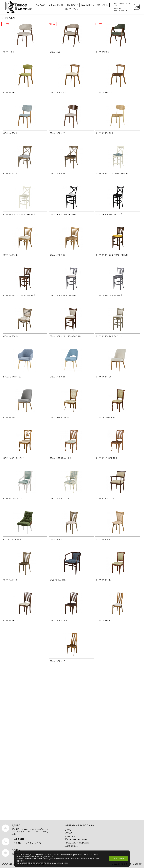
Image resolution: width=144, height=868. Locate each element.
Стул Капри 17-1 (58, 661)
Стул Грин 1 (10, 52)
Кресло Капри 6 (58, 580)
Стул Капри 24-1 (58, 174)
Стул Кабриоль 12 (13, 499)
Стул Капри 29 (104, 377)
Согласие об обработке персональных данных (42, 863)
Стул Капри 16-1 (12, 621)
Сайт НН (138, 864)
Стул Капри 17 (104, 621)
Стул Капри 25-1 (58, 255)
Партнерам (72, 9)
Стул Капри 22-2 (105, 133)
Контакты (102, 5)
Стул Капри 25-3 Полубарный (19, 296)
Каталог (41, 5)
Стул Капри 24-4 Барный (63, 214)
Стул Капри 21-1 (58, 92)
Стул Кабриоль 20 (59, 417)
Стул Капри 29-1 (12, 417)
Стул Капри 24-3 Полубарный (19, 214)
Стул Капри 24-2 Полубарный (112, 174)
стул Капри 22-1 (58, 133)
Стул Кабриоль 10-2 (60, 458)
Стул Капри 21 (11, 92)
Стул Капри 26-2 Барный (109, 336)
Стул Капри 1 (57, 539)
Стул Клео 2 (102, 52)
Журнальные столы (76, 839)
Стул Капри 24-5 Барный (109, 214)
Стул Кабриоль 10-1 (14, 458)
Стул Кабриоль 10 (106, 417)
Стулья (68, 833)
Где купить (87, 5)
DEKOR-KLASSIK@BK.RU (121, 9)
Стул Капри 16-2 (58, 621)
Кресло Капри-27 (12, 377)
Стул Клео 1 (56, 52)
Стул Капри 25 (11, 255)
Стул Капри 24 (11, 174)
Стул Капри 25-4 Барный (63, 296)
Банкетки (70, 836)
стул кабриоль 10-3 (107, 458)
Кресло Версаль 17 (14, 539)
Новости (73, 5)
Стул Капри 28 (57, 377)
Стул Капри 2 (103, 539)
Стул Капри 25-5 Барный (109, 296)
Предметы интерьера (77, 843)
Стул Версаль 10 (105, 499)
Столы (68, 830)
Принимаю (118, 859)
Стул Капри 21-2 (105, 92)
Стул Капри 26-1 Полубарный (66, 336)
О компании (57, 5)
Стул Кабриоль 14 (59, 499)
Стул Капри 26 (11, 336)
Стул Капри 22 (11, 133)
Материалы (71, 846)
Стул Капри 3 (10, 580)
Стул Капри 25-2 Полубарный (112, 255)
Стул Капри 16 (104, 580)
